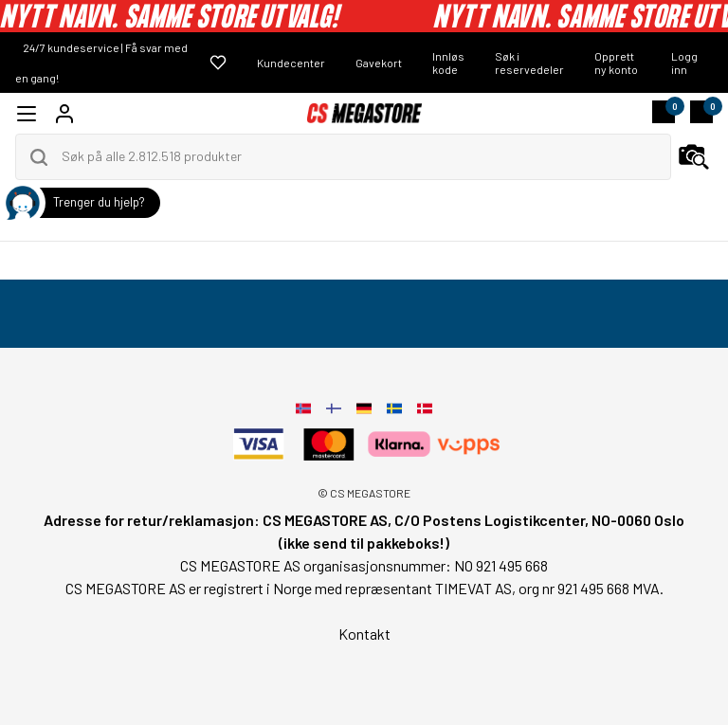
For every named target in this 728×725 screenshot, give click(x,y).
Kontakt (364, 634)
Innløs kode (448, 63)
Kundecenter (291, 63)
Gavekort (379, 63)
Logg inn (684, 63)
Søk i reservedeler (529, 63)
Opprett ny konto (616, 63)
